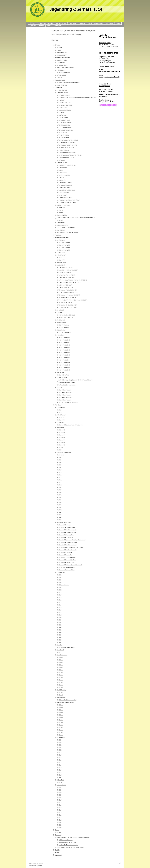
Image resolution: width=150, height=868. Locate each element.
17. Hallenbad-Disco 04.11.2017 (67, 308)
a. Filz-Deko (62, 160)
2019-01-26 (62, 433)
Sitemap (41, 864)
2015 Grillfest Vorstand (65, 395)
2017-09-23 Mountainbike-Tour (67, 560)
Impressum (58, 855)
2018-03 (61, 725)
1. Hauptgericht (63, 168)
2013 (60, 480)
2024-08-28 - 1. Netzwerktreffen (67, 700)
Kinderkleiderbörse (62, 65)
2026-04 (61, 705)
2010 (60, 485)
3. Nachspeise (62, 173)
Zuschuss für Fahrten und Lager (67, 842)
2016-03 (61, 727)
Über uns (57, 45)
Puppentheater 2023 (64, 340)
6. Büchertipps (61, 223)
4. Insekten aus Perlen (65, 110)
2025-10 (61, 708)
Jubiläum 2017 (61, 265)
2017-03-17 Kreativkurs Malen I (67, 528)
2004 (60, 500)
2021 (60, 468)
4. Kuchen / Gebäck (64, 175)
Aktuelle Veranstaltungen (62, 58)
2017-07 (61, 695)
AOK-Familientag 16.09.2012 (67, 315)
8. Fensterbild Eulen (64, 120)
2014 (60, 478)
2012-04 (61, 688)
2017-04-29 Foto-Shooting (66, 538)
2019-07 (61, 693)
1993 (60, 628)
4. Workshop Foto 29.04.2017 (67, 275)
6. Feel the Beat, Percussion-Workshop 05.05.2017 (73, 280)
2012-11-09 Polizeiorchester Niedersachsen (71, 425)
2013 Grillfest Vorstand (65, 398)
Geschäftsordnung (62, 53)
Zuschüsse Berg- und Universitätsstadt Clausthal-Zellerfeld (73, 837)
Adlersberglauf (61, 240)
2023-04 (61, 715)
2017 (60, 413)
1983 (60, 638)
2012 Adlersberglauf (64, 250)
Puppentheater (61, 70)
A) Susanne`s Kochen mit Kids (67, 165)
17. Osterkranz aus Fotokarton (67, 143)
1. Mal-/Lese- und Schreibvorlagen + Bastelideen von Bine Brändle (77, 98)
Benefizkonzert (61, 253)
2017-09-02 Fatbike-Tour (65, 555)
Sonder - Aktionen (62, 90)
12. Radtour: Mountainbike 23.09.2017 (69, 295)
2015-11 (61, 782)
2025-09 (61, 658)
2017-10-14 (62, 260)
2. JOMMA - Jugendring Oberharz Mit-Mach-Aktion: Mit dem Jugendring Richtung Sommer (75, 381)
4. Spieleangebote (62, 215)
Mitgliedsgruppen (61, 55)
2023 (60, 463)
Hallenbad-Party (61, 263)
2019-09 (61, 673)
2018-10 (61, 723)
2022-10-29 (62, 430)
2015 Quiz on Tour (64, 375)
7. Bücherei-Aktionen (62, 225)
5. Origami (61, 113)
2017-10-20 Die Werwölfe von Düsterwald (70, 565)
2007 (60, 493)
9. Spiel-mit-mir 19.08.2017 (66, 288)
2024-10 (61, 710)
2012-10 (61, 685)
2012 (60, 483)
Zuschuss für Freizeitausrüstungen (68, 845)
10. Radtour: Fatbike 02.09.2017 (67, 290)
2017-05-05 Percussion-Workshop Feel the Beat (72, 540)
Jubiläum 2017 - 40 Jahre (64, 523)
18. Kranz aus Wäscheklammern (68, 145)
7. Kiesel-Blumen (63, 118)
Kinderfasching (61, 63)
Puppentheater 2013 (64, 363)
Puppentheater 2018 (64, 350)
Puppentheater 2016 (64, 355)
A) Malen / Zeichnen (64, 95)
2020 (60, 590)
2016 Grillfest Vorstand (65, 393)
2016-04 (61, 678)
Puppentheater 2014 (64, 360)
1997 (60, 518)
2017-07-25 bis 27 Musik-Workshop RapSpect (71, 548)
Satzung (59, 50)
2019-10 (61, 720)
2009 (60, 488)
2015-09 (61, 680)
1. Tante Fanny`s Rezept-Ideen (67, 203)
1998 (60, 515)
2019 (60, 410)
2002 (60, 505)
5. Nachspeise (62, 195)
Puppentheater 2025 (64, 73)
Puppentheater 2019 (64, 348)
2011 (60, 613)
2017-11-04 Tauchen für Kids (67, 568)
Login (119, 863)
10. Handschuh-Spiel (64, 125)
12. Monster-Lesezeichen (66, 130)
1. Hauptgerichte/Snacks (65, 185)
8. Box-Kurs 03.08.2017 (65, 285)
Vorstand (59, 48)
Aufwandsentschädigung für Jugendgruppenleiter (70, 847)
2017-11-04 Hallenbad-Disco (67, 570)
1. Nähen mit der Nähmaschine (67, 153)
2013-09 (61, 735)
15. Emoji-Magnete (64, 138)
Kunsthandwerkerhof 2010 (66, 318)
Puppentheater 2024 (64, 338)
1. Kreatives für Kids (62, 93)
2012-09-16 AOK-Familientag (67, 648)
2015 (60, 603)
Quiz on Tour (60, 373)
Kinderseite (58, 88)
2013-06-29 (62, 443)
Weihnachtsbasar (62, 75)
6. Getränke (62, 180)
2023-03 (61, 668)
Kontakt (57, 850)
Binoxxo (61, 213)
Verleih (57, 830)
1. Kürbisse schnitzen (64, 103)
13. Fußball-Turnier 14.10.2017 (67, 298)
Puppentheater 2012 (64, 365)
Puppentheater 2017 (64, 353)
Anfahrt (57, 852)
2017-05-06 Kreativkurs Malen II (67, 545)
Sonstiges (59, 388)
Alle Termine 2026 (62, 60)
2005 (60, 498)
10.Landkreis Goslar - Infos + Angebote (67, 233)
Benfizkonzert (60, 423)
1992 (60, 520)
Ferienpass (58, 235)
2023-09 (61, 665)
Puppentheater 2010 (64, 370)
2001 (60, 508)
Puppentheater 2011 (64, 368)
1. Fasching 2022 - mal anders (67, 385)
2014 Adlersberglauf (64, 248)
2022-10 (61, 718)
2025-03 (61, 660)
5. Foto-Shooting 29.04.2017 (66, 278)
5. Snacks (61, 178)
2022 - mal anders (64, 585)
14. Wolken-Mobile (64, 135)
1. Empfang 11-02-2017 (65, 268)
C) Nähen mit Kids (64, 150)
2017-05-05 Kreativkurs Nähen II (68, 543)
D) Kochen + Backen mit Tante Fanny (69, 200)
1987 (60, 630)
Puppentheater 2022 (64, 343)
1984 (60, 635)
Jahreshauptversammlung (64, 453)
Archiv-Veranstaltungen (62, 238)
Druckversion (33, 864)
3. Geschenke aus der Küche (67, 190)
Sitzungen (59, 78)
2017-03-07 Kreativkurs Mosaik (67, 530)
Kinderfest (59, 313)
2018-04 (61, 675)
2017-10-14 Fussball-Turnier (66, 563)
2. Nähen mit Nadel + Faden (66, 158)
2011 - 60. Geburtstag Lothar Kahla (68, 403)
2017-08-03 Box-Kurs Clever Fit (67, 550)
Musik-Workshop (61, 323)
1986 (60, 633)
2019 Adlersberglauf (64, 243)
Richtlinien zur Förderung (66, 840)
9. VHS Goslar (61, 230)
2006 (60, 495)
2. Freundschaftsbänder (65, 105)
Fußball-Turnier (61, 255)
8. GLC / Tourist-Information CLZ (66, 228)
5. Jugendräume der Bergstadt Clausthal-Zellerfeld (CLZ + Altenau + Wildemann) (76, 219)
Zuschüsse (58, 835)
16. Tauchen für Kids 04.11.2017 (68, 305)
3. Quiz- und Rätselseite (63, 205)
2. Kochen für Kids (62, 163)
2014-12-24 (62, 440)
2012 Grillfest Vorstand (65, 400)
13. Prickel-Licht (63, 133)
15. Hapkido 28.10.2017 (65, 303)
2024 (60, 460)
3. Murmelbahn (63, 108)
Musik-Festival (61, 320)
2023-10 (61, 713)
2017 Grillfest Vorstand (65, 390)
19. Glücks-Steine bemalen (66, 148)
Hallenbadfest (60, 428)
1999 (60, 513)
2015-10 (61, 730)
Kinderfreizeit (60, 310)
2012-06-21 (62, 445)
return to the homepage (75, 35)
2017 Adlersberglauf (64, 245)
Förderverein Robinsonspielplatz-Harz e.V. (68, 83)
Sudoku (61, 210)
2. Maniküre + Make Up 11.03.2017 (68, 270)
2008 (60, 450)
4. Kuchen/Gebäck (64, 193)
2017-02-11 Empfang (64, 525)
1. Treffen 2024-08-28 (65, 333)
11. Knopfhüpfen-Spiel (65, 128)
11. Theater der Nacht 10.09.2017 (68, 293)
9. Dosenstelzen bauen (65, 123)
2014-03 (61, 683)
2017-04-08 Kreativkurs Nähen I (67, 533)
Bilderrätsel (62, 208)
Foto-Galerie (58, 405)
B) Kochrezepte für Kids (65, 183)
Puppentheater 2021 (64, 345)
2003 (60, 503)
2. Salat (61, 170)
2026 (60, 575)
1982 (60, 640)
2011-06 (61, 448)
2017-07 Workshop (64, 328)
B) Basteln (61, 100)
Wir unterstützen (60, 80)
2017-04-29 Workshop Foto (66, 535)
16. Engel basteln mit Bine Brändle (68, 140)
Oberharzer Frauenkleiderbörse (65, 68)
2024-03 (61, 663)
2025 (60, 458)
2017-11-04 (62, 435)
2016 (60, 475)
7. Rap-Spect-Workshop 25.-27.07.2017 (70, 283)
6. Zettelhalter (62, 115)
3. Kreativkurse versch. (65, 273)
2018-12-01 (62, 258)
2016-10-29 (62, 438)
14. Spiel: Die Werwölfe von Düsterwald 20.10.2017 (73, 300)
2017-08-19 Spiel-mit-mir (65, 553)
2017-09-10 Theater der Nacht (67, 558)
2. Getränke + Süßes (64, 188)
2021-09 (61, 670)
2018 (60, 595)
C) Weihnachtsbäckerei (65, 198)
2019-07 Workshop (64, 325)
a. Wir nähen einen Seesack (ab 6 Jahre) (70, 155)
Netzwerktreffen (61, 330)
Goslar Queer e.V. (62, 85)
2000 (60, 510)
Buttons (59, 832)
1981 (60, 643)
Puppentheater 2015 (64, 358)
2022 (60, 465)
